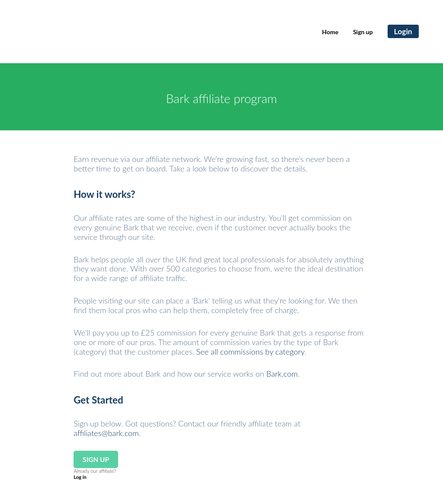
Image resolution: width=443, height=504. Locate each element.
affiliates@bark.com (106, 433)
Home (330, 32)
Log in (80, 477)
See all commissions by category (250, 352)
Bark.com (282, 374)
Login (403, 31)
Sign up (363, 32)
